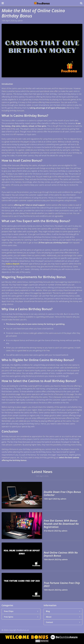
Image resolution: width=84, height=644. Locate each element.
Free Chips (21, 611)
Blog (63, 611)
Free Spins (21, 617)
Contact (63, 622)
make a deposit (13, 264)
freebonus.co (23, 630)
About (63, 617)
